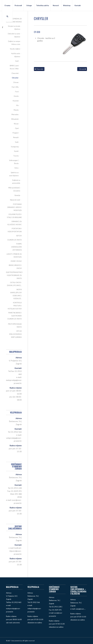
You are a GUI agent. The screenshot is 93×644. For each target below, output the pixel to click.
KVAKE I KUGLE (16, 261)
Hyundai (16, 101)
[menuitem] (7, 5)
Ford (17, 92)
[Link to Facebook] (3, 27)
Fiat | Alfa (15, 87)
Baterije (17, 195)
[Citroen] (82, 69)
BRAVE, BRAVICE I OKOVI (15, 267)
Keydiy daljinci (15, 49)
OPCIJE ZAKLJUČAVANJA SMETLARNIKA (15, 334)
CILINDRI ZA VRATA (14, 240)
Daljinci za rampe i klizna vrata (14, 43)
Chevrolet (15, 73)
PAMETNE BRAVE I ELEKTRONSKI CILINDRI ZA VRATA (14, 316)
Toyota (16, 156)
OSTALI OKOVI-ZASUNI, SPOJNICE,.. (14, 284)
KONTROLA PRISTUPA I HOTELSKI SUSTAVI (15, 306)
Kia (17, 105)
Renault (16, 137)
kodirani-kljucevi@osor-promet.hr (16, 551)
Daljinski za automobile (16, 182)
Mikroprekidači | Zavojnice (14, 189)
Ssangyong (15, 147)
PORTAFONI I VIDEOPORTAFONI (15, 230)
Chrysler (15, 78)
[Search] (7, 16)
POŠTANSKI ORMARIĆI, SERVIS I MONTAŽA (14, 207)
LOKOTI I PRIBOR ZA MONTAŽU (14, 256)
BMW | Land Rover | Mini (14, 67)
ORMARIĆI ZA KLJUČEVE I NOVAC (15, 223)
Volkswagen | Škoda (14, 162)
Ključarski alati (15, 200)
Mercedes (15, 114)
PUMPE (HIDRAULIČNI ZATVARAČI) (17, 247)
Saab (17, 142)
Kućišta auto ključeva (16, 55)
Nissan (16, 124)
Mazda (16, 110)
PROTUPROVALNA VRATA (15, 326)
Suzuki (16, 151)
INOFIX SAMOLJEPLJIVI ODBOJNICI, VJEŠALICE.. (16, 294)
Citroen (16, 82)
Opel (17, 128)
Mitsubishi (15, 119)
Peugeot (16, 133)
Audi (17, 61)
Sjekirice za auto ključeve (14, 174)
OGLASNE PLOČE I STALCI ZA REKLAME (14, 216)
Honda (16, 96)
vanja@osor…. (80, 609)
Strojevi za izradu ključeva (14, 28)
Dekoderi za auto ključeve (14, 35)
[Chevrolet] (39, 69)
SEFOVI (19, 236)
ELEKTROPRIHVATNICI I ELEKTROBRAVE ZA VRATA (14, 275)
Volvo (16, 168)
